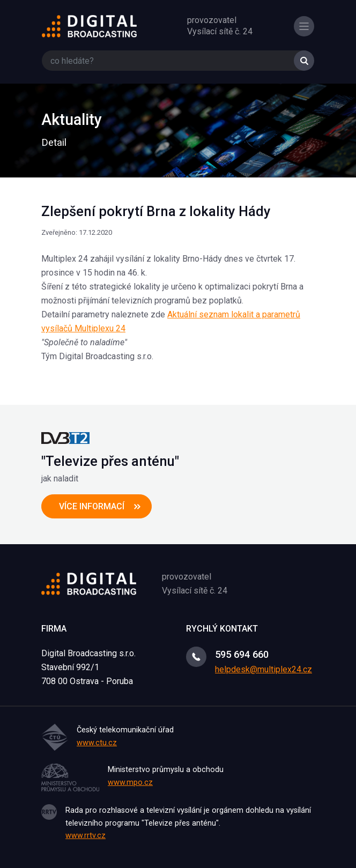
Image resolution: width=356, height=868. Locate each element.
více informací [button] (92, 506)
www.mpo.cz (130, 782)
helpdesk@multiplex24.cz (264, 669)
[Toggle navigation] (304, 26)
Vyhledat (304, 61)
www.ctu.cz (97, 743)
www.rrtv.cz (86, 836)
